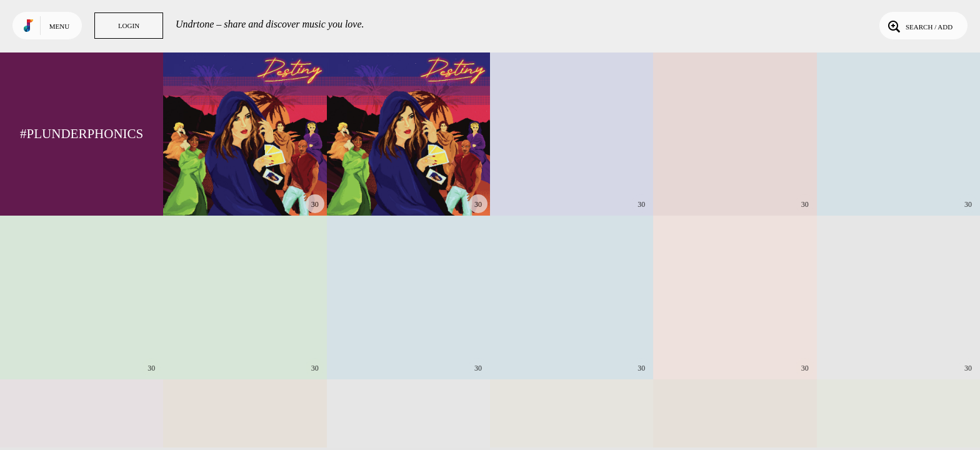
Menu (59, 26)
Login (129, 26)
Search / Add (919, 26)
